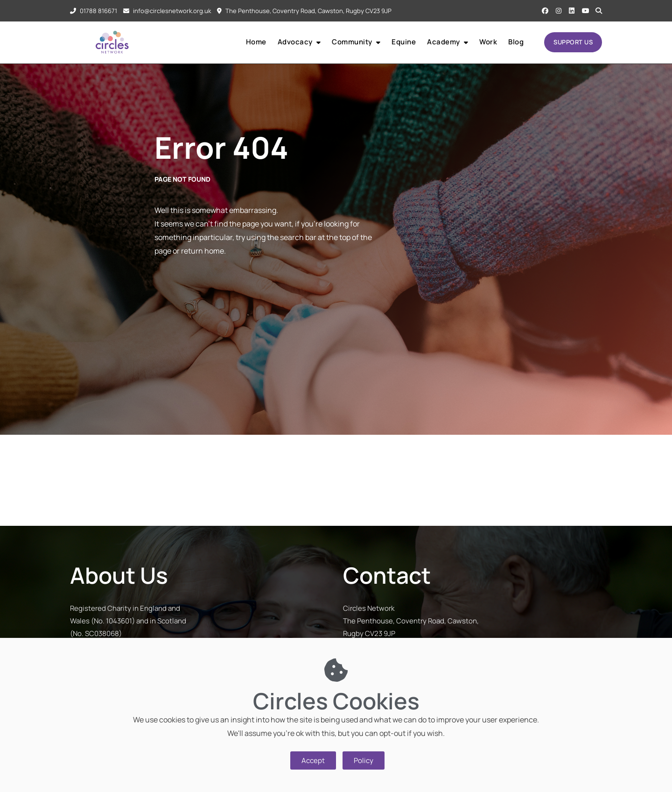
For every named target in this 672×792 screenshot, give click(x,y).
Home (256, 42)
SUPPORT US (573, 42)
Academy (444, 42)
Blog (516, 42)
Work (488, 42)
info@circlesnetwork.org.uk (167, 11)
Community (352, 42)
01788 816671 (94, 11)
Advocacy (295, 42)
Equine (404, 42)
